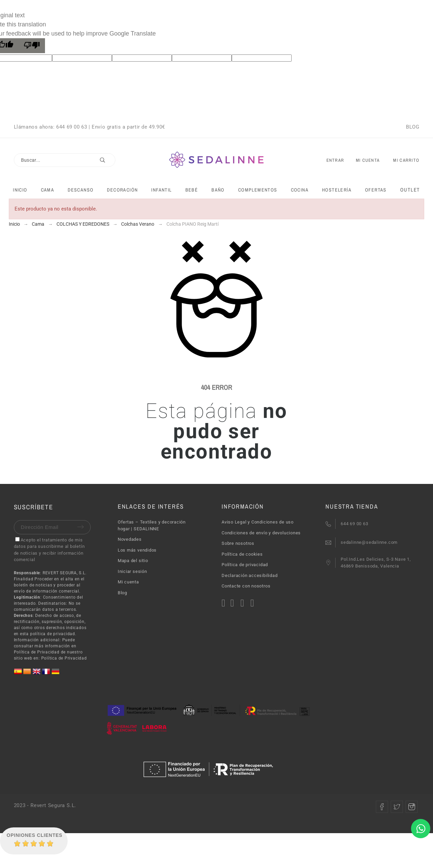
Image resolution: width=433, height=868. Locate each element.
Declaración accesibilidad (250, 575)
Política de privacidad (245, 565)
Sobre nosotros (238, 543)
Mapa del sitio (133, 561)
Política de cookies (242, 554)
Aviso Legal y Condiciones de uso (258, 522)
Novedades (130, 539)
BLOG (413, 127)
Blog (122, 593)
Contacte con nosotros (246, 586)
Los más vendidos (137, 550)
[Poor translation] (32, 46)
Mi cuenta (128, 582)
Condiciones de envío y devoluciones (261, 533)
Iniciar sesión (132, 571)
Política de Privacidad (64, 658)
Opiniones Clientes (35, 835)
